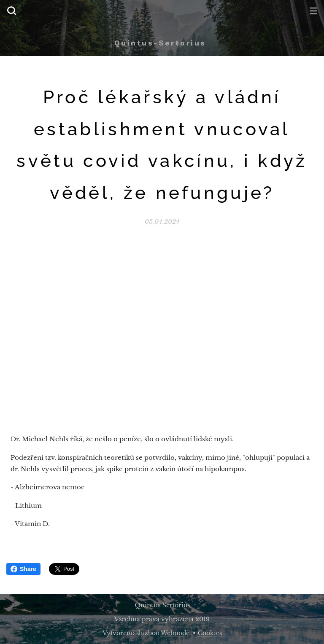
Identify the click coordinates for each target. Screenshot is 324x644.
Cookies (210, 633)
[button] (11, 11)
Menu (313, 11)
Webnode (175, 633)
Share (23, 569)
